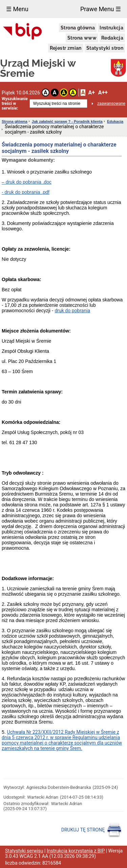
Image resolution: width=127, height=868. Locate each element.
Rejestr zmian (66, 48)
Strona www (82, 38)
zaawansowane (111, 104)
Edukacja (115, 121)
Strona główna (78, 28)
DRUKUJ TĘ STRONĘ (92, 830)
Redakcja (112, 38)
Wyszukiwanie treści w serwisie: (15, 104)
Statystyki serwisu (24, 851)
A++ (103, 93)
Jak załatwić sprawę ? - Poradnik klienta (67, 121)
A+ (91, 93)
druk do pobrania (72, 311)
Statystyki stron (105, 48)
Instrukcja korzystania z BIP (76, 851)
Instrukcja (111, 28)
